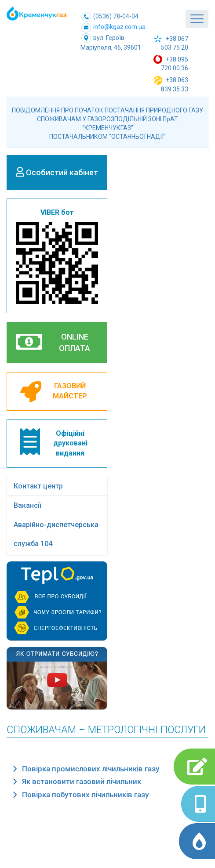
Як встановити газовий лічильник (82, 781)
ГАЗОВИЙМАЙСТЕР (54, 392)
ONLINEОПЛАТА (53, 342)
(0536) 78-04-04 (110, 16)
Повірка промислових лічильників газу (91, 769)
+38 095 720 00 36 (171, 63)
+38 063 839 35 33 (171, 84)
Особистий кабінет (57, 172)
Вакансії (27, 505)
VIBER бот (57, 256)
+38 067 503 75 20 (171, 43)
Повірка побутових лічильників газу (86, 795)
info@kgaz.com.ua (113, 28)
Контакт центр (38, 486)
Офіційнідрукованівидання (54, 443)
